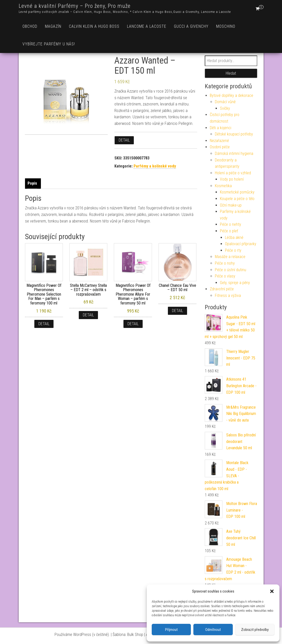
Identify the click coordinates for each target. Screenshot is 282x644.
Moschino (226, 26)
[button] (272, 591)
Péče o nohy (225, 263)
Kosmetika (223, 186)
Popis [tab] (32, 183)
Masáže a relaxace (230, 257)
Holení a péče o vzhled (233, 173)
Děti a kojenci (221, 128)
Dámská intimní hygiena (234, 153)
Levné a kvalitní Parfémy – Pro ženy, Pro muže (75, 6)
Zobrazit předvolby (255, 630)
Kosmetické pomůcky (237, 192)
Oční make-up (231, 205)
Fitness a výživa (228, 296)
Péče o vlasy (225, 276)
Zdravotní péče (222, 289)
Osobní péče (220, 147)
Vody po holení (232, 179)
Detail (124, 140)
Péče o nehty (230, 224)
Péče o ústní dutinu (230, 270)
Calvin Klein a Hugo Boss (94, 26)
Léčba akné (234, 237)
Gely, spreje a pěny (235, 283)
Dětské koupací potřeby (234, 134)
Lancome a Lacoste (147, 26)
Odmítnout (213, 630)
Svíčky (225, 108)
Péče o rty (233, 250)
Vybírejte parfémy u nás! (49, 44)
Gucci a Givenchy (191, 26)
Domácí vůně (225, 102)
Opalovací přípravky (241, 244)
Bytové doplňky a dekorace (232, 95)
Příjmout (171, 630)
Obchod (30, 26)
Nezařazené (219, 141)
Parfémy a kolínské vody (155, 166)
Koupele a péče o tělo (237, 199)
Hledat (231, 73)
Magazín (53, 26)
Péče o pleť (229, 231)
